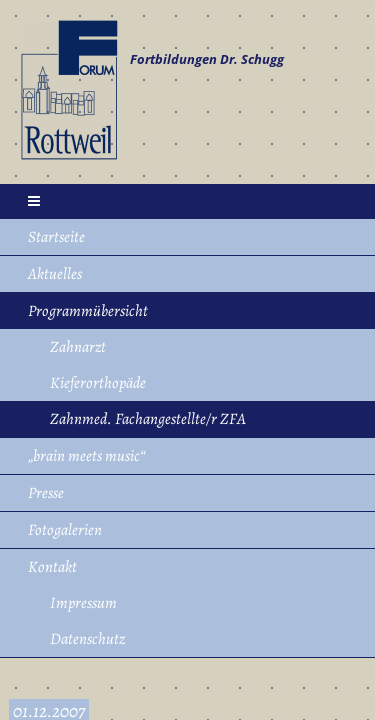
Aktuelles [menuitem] (55, 274)
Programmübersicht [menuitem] (88, 311)
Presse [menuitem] (46, 493)
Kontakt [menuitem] (52, 567)
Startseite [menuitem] (56, 237)
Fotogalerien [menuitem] (65, 530)
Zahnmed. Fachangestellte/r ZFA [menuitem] (148, 419)
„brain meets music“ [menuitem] (86, 456)
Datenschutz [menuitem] (87, 639)
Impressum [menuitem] (83, 603)
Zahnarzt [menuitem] (78, 347)
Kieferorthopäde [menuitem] (98, 383)
